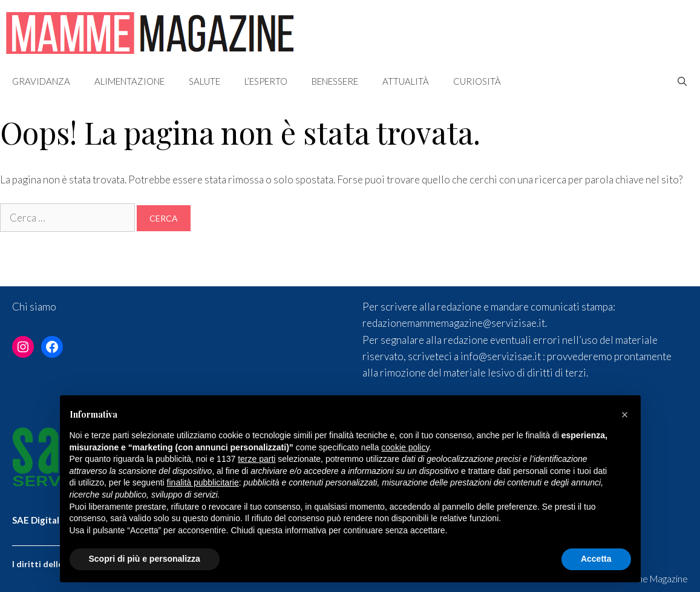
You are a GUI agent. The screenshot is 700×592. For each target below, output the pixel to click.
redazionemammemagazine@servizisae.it (454, 323)
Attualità (406, 81)
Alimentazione (129, 81)
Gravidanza (41, 81)
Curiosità (477, 81)
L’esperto (266, 81)
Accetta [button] (596, 559)
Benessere (335, 81)
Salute (204, 81)
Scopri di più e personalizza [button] (145, 559)
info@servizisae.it (501, 356)
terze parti (257, 459)
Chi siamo (34, 307)
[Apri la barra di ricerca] (682, 81)
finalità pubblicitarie (203, 482)
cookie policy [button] (405, 447)
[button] (625, 415)
